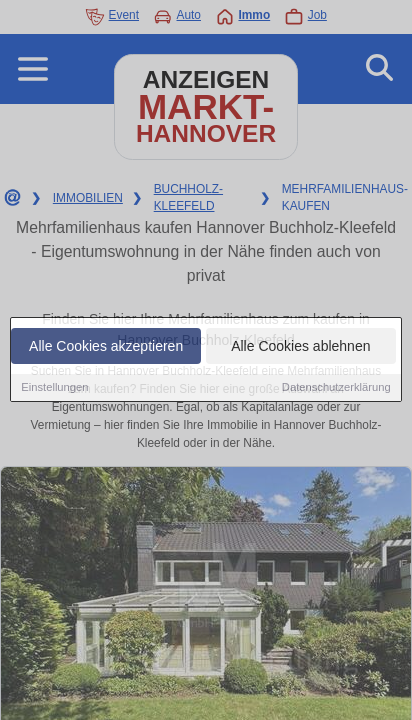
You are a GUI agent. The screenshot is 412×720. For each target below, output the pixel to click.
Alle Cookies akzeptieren (106, 347)
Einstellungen (54, 388)
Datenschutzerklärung (336, 388)
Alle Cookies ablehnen (300, 347)
